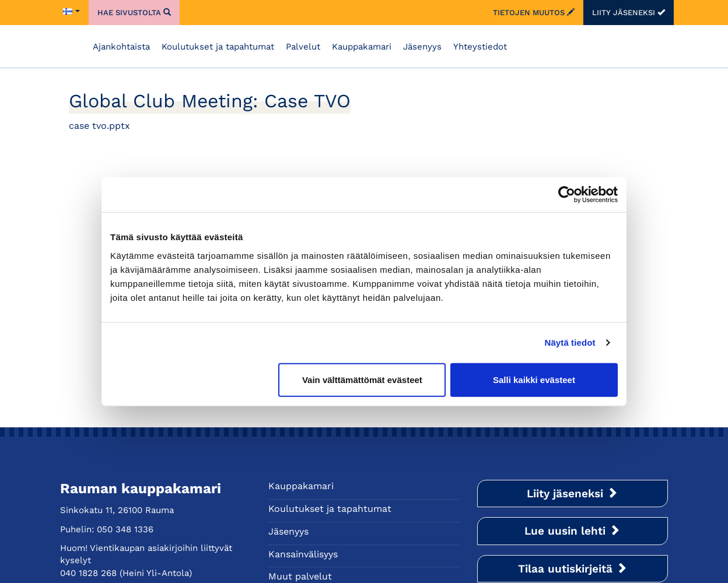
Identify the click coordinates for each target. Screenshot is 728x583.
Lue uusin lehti (572, 531)
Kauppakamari (362, 47)
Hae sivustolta (134, 13)
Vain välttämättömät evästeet (362, 379)
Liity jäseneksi (629, 13)
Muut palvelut (300, 576)
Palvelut (303, 47)
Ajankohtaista (121, 47)
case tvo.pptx (99, 126)
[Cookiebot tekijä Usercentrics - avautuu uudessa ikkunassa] (567, 195)
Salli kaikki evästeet (534, 379)
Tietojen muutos (534, 13)
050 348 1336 (125, 529)
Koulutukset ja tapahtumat (218, 47)
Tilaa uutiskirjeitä (573, 569)
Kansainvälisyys (303, 554)
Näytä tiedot (570, 343)
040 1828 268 (88, 573)
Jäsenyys (422, 47)
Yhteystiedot (480, 47)
